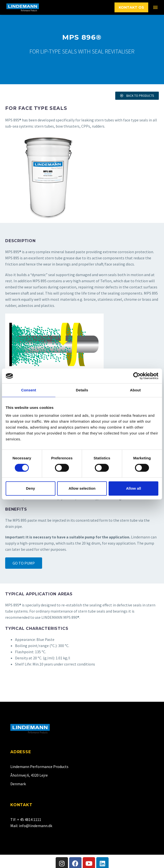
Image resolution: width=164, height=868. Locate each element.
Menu (155, 7)
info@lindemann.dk (36, 826)
